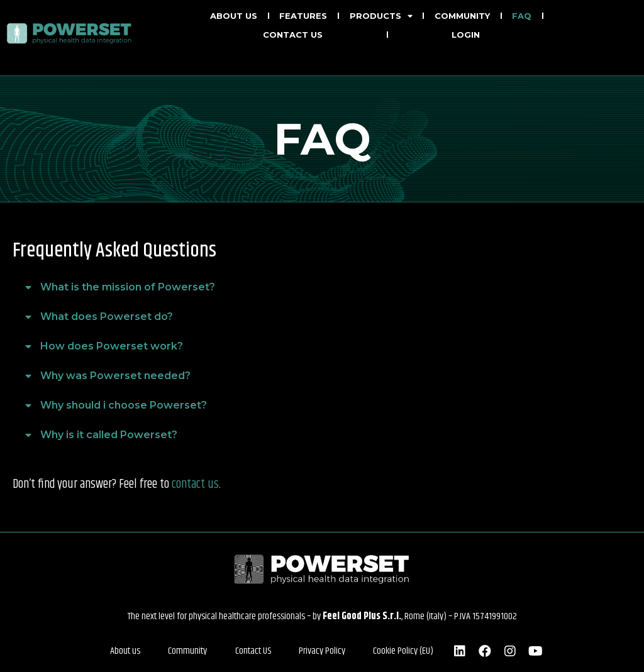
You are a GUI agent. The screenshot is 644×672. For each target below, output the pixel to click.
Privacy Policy (319, 651)
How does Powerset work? (112, 346)
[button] (322, 288)
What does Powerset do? (107, 317)
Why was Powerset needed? (115, 376)
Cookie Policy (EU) (398, 651)
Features (303, 16)
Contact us (293, 35)
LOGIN (466, 35)
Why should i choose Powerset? (124, 405)
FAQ (522, 16)
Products (381, 16)
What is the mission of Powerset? (128, 287)
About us (234, 16)
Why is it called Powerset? (109, 435)
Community (462, 16)
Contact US (253, 651)
